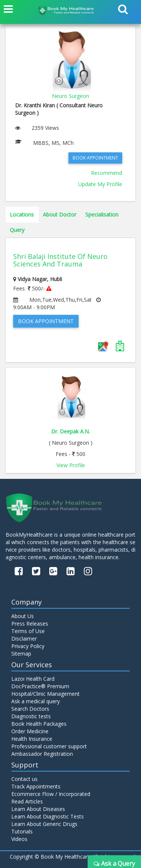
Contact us (24, 779)
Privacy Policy (28, 646)
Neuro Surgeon (70, 96)
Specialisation (102, 214)
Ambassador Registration (42, 754)
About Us (23, 616)
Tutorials (22, 831)
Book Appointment (95, 158)
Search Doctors (30, 709)
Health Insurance (32, 739)
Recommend (107, 173)
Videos (19, 839)
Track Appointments (36, 786)
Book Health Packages (39, 724)
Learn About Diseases (38, 809)
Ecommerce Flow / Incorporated (51, 794)
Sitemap (21, 654)
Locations (22, 214)
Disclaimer (24, 639)
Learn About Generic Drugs (44, 824)
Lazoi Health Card (33, 679)
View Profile (71, 465)
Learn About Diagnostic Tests (48, 816)
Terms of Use (28, 631)
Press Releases (30, 624)
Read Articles (27, 801)
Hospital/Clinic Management (45, 694)
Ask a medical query (36, 701)
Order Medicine (30, 731)
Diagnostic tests (31, 716)
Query (17, 230)
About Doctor (60, 214)
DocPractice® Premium (40, 686)
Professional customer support (49, 746)
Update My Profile (100, 184)
